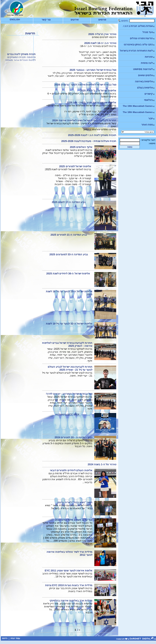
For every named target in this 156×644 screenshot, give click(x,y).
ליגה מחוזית (148, 63)
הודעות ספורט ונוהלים (142, 38)
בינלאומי (149, 100)
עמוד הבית (15, 638)
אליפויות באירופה (145, 82)
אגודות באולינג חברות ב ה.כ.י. (139, 26)
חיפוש (125, 21)
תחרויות (150, 57)
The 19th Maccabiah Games (139, 106)
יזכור (152, 119)
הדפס (5, 638)
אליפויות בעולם (146, 88)
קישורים (150, 94)
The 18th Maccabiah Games (139, 112)
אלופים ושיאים (146, 75)
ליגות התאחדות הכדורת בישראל (137, 51)
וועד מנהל (149, 32)
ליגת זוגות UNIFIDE (144, 69)
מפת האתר (148, 125)
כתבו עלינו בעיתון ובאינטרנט (139, 45)
